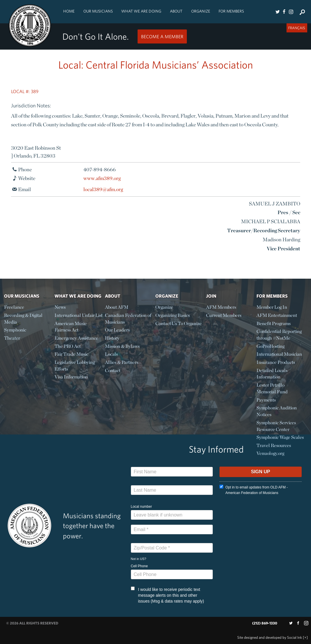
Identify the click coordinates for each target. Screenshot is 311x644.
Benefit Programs (274, 323)
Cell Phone (139, 566)
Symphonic (15, 330)
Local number (142, 507)
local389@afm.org (103, 189)
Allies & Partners (122, 362)
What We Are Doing (141, 11)
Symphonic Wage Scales (280, 437)
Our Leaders (117, 330)
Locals (111, 354)
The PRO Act (68, 346)
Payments (266, 400)
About (176, 11)
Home (69, 11)
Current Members (224, 315)
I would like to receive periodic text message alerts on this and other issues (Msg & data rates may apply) (167, 595)
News (60, 307)
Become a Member (162, 36)
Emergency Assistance (76, 338)
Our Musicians (98, 11)
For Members (231, 11)
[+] (305, 637)
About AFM (117, 307)
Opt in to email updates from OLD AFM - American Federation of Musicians (254, 490)
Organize (201, 11)
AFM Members (221, 307)
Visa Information (71, 377)
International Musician (279, 354)
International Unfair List (79, 315)
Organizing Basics (173, 315)
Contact (113, 370)
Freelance (14, 307)
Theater (12, 338)
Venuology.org (270, 453)
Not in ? (139, 559)
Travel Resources (274, 445)
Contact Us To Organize (179, 323)
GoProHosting (270, 346)
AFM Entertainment (277, 315)
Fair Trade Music (71, 354)
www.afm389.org (102, 178)
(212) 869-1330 (265, 623)
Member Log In (272, 307)
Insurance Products (276, 362)
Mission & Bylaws (122, 346)
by (270, 637)
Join (211, 296)
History (112, 338)
